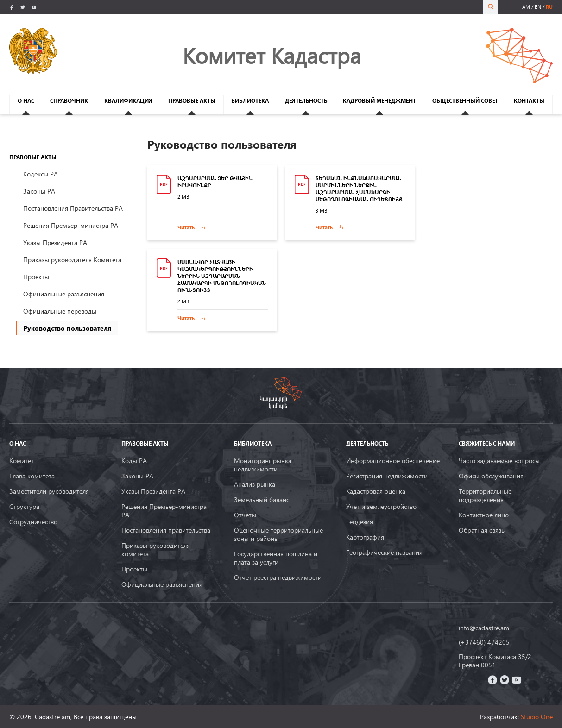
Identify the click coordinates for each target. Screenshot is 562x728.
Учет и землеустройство (381, 507)
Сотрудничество (33, 522)
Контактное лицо (484, 515)
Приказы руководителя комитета (156, 550)
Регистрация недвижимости (387, 476)
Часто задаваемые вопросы (499, 461)
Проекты (36, 277)
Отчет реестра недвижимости (278, 577)
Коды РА (134, 461)
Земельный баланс (262, 500)
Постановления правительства (166, 530)
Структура (24, 507)
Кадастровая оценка (376, 491)
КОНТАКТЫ (529, 101)
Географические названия (384, 552)
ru (549, 7)
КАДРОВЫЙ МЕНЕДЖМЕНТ (379, 101)
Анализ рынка (255, 484)
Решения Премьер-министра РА (71, 225)
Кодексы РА (41, 174)
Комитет (22, 461)
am (526, 7)
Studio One (537, 717)
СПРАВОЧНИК (69, 101)
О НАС (26, 101)
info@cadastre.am (484, 628)
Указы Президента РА (55, 242)
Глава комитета (32, 476)
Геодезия (360, 522)
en (538, 7)
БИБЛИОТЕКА (250, 101)
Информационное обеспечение (393, 461)
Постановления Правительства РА (73, 208)
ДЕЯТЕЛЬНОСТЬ (306, 101)
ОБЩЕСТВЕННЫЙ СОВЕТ (465, 101)
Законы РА (39, 191)
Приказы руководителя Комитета (72, 260)
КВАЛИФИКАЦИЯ (128, 101)
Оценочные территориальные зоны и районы (278, 534)
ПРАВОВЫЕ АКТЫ (192, 101)
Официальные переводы (60, 311)
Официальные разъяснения (64, 294)
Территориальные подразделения (485, 496)
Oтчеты (245, 515)
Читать (186, 227)
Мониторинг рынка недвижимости (263, 465)
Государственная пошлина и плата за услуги (276, 558)
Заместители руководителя (49, 491)
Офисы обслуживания (491, 476)
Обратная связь (482, 530)
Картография (365, 537)
